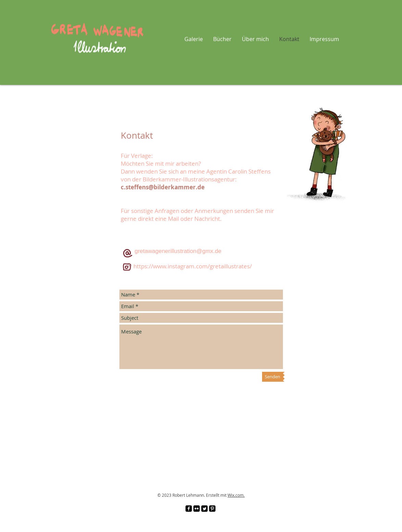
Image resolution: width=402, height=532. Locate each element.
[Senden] (273, 377)
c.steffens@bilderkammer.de (163, 187)
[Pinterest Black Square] (212, 509)
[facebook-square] (189, 509)
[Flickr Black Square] (197, 509)
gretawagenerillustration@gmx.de (178, 251)
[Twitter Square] (204, 509)
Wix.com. (236, 495)
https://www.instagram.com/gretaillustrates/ (193, 266)
